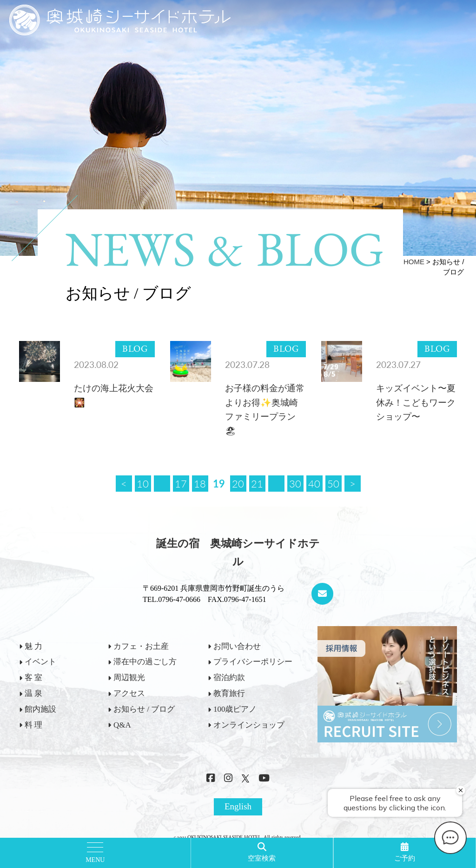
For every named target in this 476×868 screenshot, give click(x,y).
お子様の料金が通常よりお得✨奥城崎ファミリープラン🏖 (265, 409)
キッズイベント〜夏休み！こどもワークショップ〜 (416, 402)
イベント (40, 662)
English (238, 806)
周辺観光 (129, 678)
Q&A (122, 725)
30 (295, 483)
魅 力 (33, 646)
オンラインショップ (249, 725)
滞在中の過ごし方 (145, 662)
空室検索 (262, 858)
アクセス (129, 693)
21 (257, 483)
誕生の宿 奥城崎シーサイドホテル (238, 553)
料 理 (33, 725)
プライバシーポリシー (253, 662)
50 (333, 483)
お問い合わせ (237, 646)
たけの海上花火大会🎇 (114, 395)
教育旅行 (229, 693)
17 (181, 483)
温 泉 (33, 693)
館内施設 (40, 709)
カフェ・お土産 (141, 646)
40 (314, 483)
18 (200, 483)
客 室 (33, 678)
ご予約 (405, 858)
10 (143, 483)
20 (238, 483)
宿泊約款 (229, 678)
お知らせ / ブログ (144, 709)
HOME (414, 262)
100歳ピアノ (235, 709)
